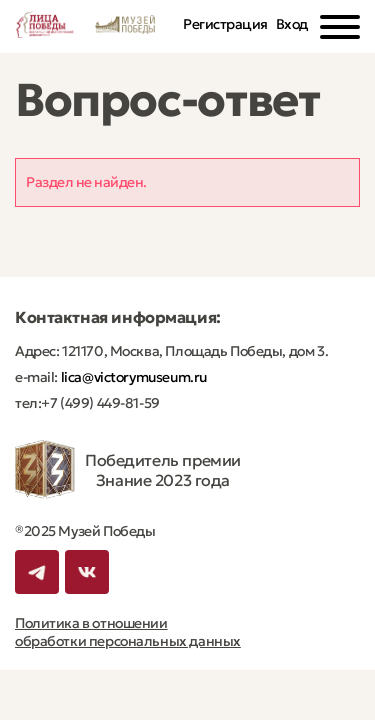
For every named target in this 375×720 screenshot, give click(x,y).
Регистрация (225, 24)
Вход (292, 24)
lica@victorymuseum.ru (132, 377)
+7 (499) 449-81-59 (100, 403)
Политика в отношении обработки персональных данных (128, 632)
